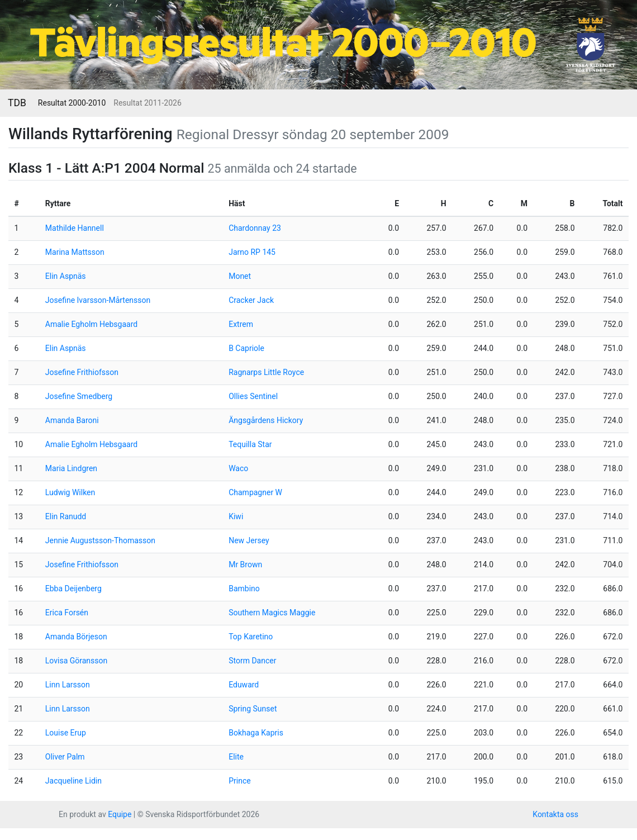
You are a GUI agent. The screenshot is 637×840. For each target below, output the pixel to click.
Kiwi (236, 516)
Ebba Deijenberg (73, 589)
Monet (240, 276)
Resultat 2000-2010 (72, 103)
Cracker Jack (251, 300)
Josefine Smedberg (79, 396)
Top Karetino (251, 637)
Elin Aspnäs (66, 276)
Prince (239, 781)
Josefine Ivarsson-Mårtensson (98, 300)
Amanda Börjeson (76, 637)
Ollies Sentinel (253, 396)
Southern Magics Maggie (272, 613)
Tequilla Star (250, 444)
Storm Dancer (252, 661)
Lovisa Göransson (76, 661)
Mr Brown (245, 564)
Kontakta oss (555, 814)
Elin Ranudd (66, 516)
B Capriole (246, 348)
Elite (236, 757)
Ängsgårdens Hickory (266, 420)
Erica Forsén (67, 613)
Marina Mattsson (75, 252)
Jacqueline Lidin (73, 781)
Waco (238, 468)
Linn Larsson (68, 685)
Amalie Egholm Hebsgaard (91, 324)
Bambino (244, 589)
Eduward (244, 685)
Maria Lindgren (71, 468)
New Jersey (249, 540)
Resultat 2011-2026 (147, 103)
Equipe (120, 814)
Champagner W (255, 492)
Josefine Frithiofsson (82, 372)
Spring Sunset (253, 709)
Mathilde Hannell (75, 228)
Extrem (241, 324)
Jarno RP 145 (252, 252)
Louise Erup (66, 733)
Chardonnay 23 (255, 228)
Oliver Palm (65, 757)
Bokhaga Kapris (256, 733)
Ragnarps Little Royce (266, 372)
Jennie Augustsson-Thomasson (100, 540)
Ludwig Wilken (70, 492)
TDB (17, 103)
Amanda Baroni (72, 420)
